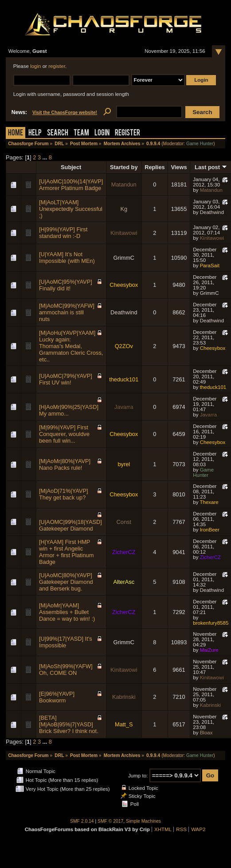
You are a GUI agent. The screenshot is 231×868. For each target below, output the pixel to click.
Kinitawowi (124, 233)
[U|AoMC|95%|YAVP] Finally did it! (66, 285)
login (35, 66)
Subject (71, 167)
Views (179, 167)
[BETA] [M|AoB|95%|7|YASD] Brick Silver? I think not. (69, 724)
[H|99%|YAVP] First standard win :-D (63, 233)
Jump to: (138, 776)
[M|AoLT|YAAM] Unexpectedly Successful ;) (71, 209)
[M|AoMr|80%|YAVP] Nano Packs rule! (65, 464)
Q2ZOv (124, 346)
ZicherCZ (124, 552)
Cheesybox (124, 285)
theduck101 (124, 379)
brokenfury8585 (211, 623)
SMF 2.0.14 (82, 821)
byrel (124, 464)
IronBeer (210, 530)
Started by (124, 167)
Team (81, 133)
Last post (211, 167)
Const (124, 522)
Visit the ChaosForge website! (65, 113)
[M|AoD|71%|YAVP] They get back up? (64, 494)
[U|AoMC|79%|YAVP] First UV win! (66, 379)
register (57, 66)
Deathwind (212, 212)
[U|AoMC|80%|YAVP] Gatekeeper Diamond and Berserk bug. (66, 582)
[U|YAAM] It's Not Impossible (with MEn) (67, 258)
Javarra (124, 407)
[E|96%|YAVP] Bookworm (57, 697)
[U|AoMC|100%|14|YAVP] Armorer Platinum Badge (71, 185)
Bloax (206, 733)
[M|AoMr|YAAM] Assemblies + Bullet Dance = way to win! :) (67, 612)
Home (16, 133)
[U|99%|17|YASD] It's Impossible (66, 642)
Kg (124, 209)
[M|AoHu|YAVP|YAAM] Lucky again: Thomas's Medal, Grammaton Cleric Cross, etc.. (71, 346)
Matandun (124, 184)
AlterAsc (124, 582)
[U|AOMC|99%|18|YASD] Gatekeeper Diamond (70, 525)
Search (58, 133)
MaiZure (209, 650)
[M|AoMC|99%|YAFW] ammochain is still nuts (67, 312)
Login (102, 133)
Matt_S (124, 724)
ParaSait (210, 266)
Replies (155, 167)
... (46, 157)
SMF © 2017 (110, 821)
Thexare (209, 502)
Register (127, 133)
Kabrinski (124, 697)
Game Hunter (200, 144)
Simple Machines (143, 821)
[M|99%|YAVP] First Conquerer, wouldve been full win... (64, 434)
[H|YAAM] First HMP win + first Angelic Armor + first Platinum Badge (66, 552)
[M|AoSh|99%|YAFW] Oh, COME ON (66, 670)
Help (35, 133)
